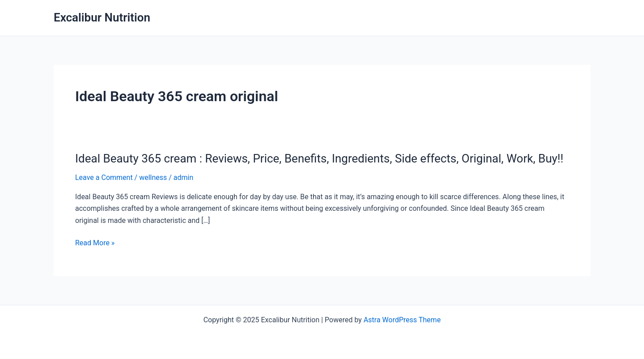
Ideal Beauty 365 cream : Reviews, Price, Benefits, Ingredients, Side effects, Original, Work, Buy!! (319, 158)
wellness (153, 177)
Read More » (95, 243)
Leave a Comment (104, 177)
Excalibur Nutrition (102, 17)
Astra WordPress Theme (402, 320)
